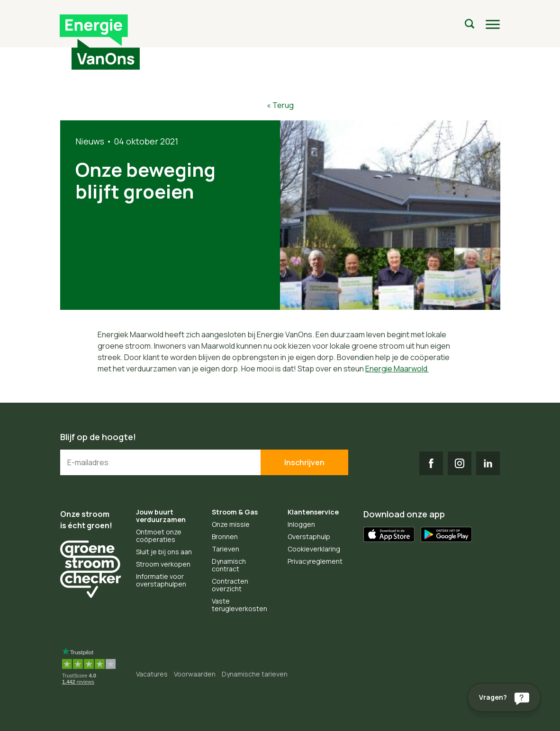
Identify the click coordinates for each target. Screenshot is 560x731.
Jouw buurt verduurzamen (161, 516)
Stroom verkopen (163, 564)
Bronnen (225, 537)
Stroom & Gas (235, 512)
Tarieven (226, 549)
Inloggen (301, 524)
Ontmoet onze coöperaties (159, 536)
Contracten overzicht (230, 585)
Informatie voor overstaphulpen (161, 580)
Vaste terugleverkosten (239, 605)
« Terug (280, 105)
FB (431, 463)
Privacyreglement (315, 561)
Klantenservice (313, 512)
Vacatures (152, 674)
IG (460, 463)
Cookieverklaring (314, 549)
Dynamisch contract (229, 565)
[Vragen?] (504, 697)
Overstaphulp (309, 537)
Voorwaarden (195, 674)
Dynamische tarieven (255, 674)
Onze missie (231, 524)
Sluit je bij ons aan (164, 552)
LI (488, 463)
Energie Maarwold (397, 369)
